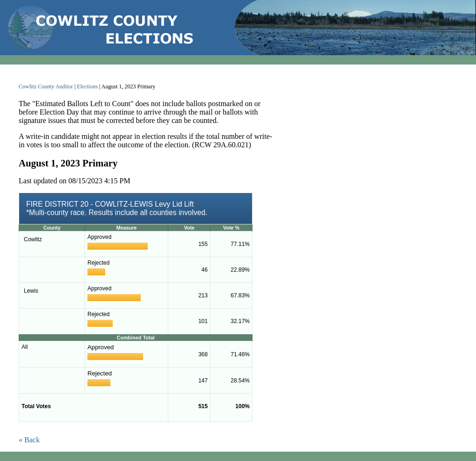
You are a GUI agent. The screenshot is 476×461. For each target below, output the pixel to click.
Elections (87, 86)
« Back (29, 440)
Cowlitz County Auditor (46, 86)
